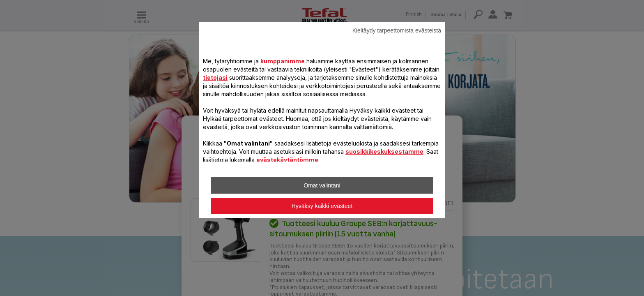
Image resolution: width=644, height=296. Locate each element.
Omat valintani (322, 185)
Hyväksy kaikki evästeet (322, 206)
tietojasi (215, 77)
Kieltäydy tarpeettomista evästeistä (397, 30)
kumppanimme (283, 61)
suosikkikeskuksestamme (384, 151)
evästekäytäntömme (287, 160)
